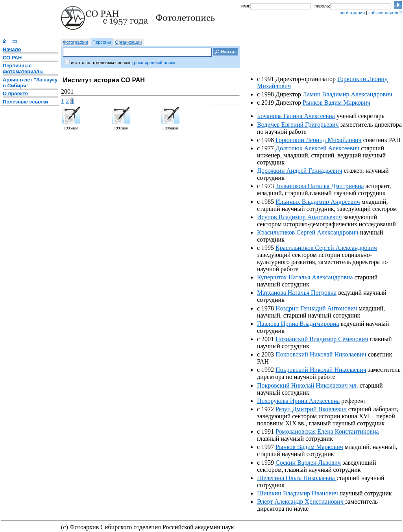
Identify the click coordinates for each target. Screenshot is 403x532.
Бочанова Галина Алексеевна (296, 116)
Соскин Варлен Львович (308, 463)
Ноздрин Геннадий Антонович (316, 308)
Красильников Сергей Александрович (308, 232)
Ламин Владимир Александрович (348, 94)
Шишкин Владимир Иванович (298, 493)
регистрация (352, 13)
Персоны (102, 42)
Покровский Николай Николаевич (321, 354)
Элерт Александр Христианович (301, 502)
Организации (129, 42)
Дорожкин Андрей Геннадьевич (299, 171)
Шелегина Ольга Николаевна (297, 478)
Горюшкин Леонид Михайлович (319, 140)
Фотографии (76, 42)
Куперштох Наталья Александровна (305, 277)
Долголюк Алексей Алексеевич (317, 148)
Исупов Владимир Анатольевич (299, 217)
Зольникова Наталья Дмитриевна (320, 186)
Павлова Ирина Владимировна (298, 324)
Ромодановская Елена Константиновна (327, 431)
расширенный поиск (154, 63)
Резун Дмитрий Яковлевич (311, 409)
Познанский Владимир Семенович (322, 339)
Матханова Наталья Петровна (297, 293)
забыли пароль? (385, 13)
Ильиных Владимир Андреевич (318, 202)
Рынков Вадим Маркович (336, 103)
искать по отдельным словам (101, 63)
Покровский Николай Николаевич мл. (308, 385)
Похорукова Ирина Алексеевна (298, 401)
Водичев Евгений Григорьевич (298, 125)
